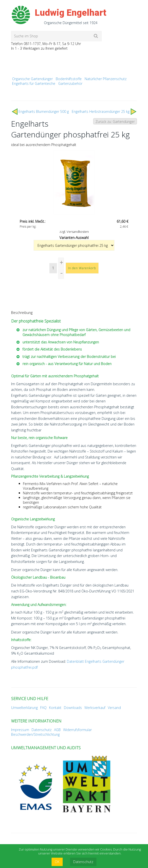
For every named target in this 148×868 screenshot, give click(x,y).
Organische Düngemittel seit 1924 (71, 23)
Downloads (73, 708)
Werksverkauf (95, 708)
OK (57, 862)
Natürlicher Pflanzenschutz (106, 79)
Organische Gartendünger (32, 79)
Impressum (20, 730)
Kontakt (55, 708)
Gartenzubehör (70, 83)
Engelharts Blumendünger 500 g (44, 111)
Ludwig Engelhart (71, 13)
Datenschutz (42, 730)
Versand (114, 708)
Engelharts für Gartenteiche (34, 83)
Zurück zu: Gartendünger (115, 122)
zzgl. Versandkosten (74, 232)
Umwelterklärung (24, 708)
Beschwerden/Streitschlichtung (35, 734)
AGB (57, 730)
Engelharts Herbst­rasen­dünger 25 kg (101, 111)
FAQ (43, 708)
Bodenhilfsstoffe (69, 79)
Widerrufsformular (77, 730)
